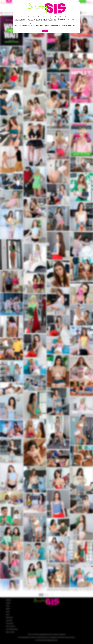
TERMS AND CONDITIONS (72, 19)
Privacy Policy (61, 26)
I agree (45, 31)
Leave (78, 31)
